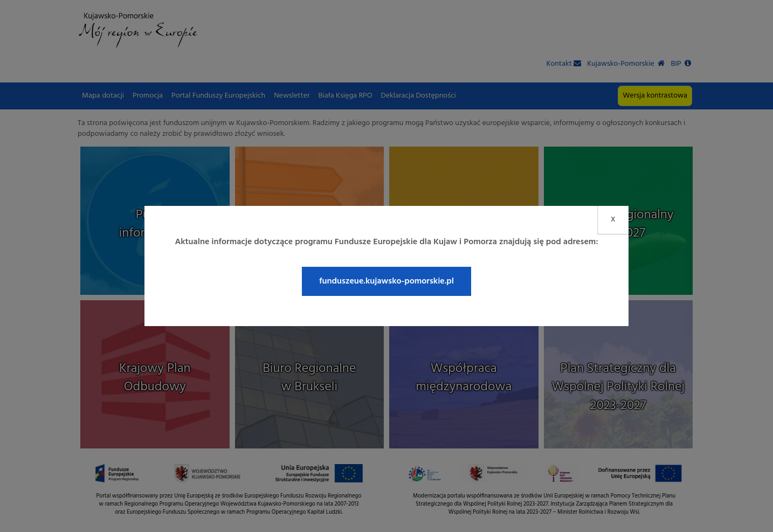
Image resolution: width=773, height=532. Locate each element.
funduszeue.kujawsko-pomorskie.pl (386, 281)
